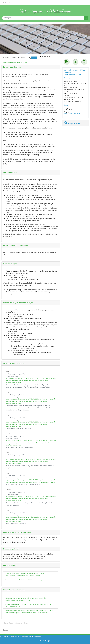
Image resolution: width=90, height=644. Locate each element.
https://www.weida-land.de (72, 114)
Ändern (34, 58)
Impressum (15, 637)
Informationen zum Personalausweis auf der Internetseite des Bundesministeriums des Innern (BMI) (26, 599)
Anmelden (37, 637)
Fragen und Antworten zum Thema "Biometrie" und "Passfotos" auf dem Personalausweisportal (29, 605)
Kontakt (5, 637)
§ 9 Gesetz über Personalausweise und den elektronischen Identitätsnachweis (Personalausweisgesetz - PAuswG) (24, 575)
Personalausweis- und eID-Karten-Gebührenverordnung (24, 580)
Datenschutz (26, 637)
